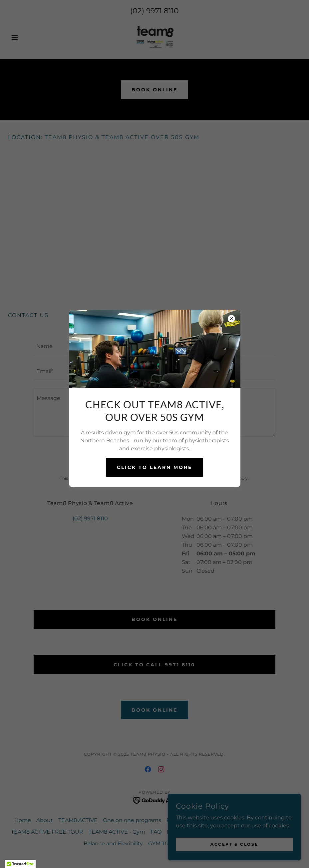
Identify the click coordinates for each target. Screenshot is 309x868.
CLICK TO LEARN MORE (154, 467)
